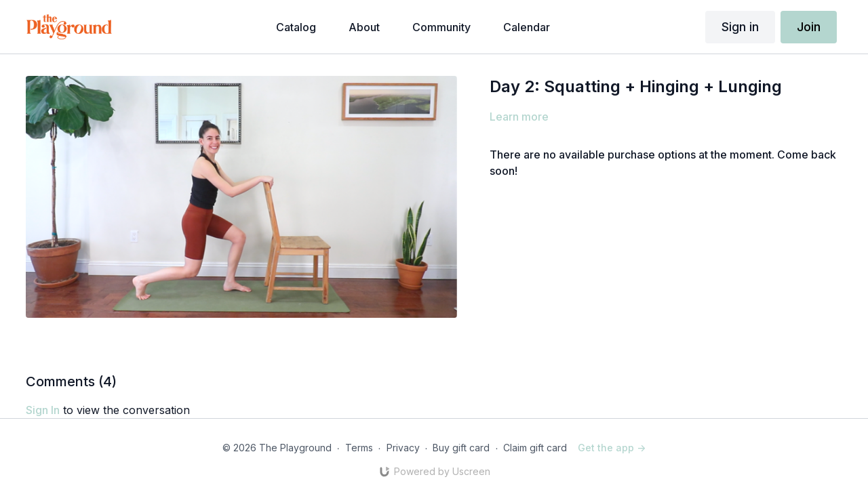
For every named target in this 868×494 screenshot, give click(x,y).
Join (809, 27)
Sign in (740, 27)
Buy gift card (461, 448)
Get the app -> (612, 448)
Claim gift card (535, 448)
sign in (43, 410)
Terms (359, 448)
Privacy (403, 448)
